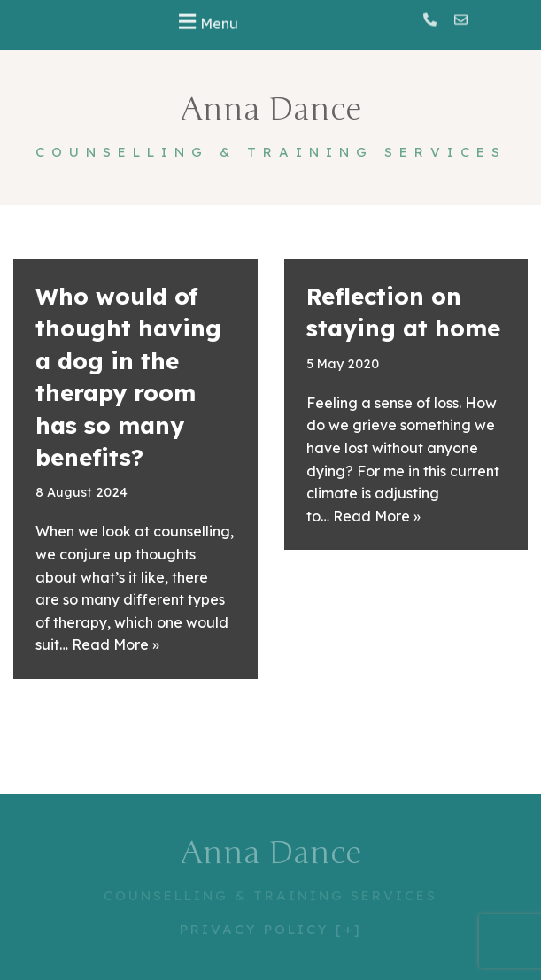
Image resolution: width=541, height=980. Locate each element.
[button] (206, 20)
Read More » (116, 644)
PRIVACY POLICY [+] (271, 929)
